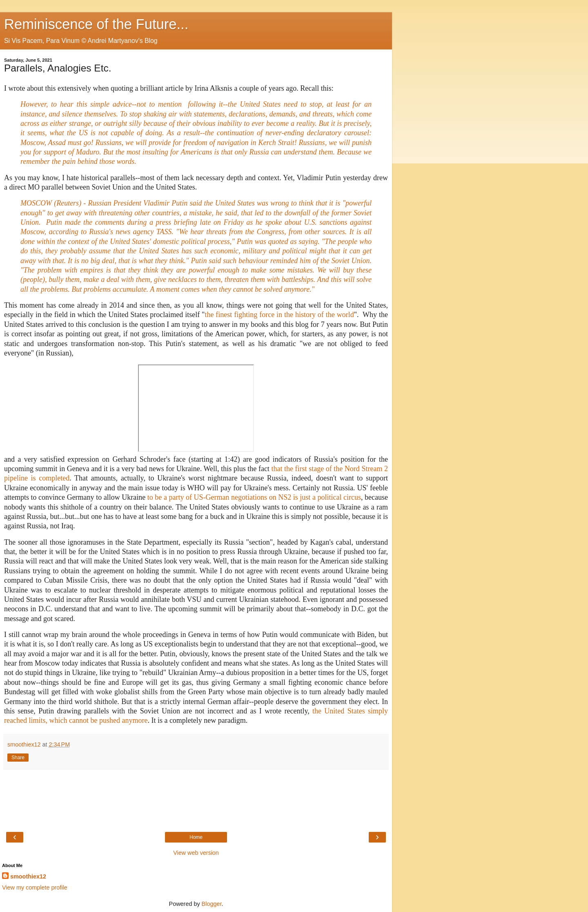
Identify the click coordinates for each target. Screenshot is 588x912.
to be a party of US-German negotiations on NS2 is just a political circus (254, 497)
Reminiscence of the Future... (96, 24)
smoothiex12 (28, 876)
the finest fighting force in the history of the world (279, 315)
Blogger (212, 904)
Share (18, 758)
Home (196, 837)
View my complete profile (35, 887)
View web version (196, 853)
